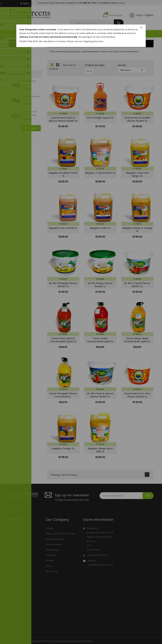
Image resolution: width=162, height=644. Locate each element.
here (101, 41)
